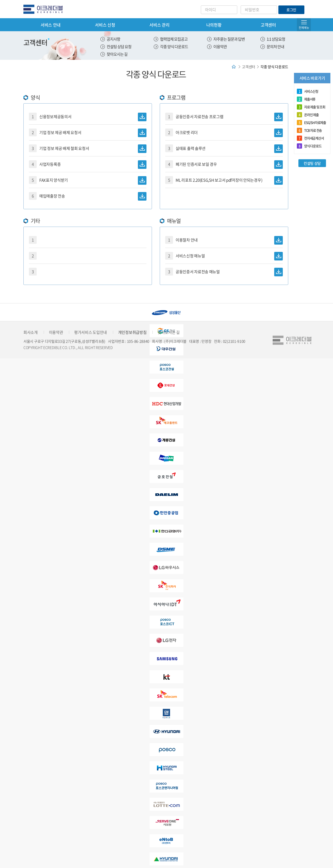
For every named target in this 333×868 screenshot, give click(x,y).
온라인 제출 (308, 115)
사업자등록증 (88, 165)
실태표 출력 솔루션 (224, 149)
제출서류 (306, 99)
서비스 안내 (51, 25)
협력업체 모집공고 (174, 39)
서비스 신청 (105, 25)
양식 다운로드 (309, 146)
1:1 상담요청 (276, 39)
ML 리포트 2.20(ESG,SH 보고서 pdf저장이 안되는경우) (224, 180)
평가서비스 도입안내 (91, 332)
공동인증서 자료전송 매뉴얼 (224, 272)
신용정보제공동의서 (88, 117)
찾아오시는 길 (117, 54)
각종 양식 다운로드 (174, 47)
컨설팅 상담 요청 (119, 47)
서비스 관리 (159, 25)
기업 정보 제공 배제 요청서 (88, 133)
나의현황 (214, 25)
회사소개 (31, 332)
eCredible (45, 9)
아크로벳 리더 (224, 133)
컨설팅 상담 (312, 163)
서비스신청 (308, 91)
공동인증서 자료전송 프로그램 (224, 117)
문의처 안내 (275, 47)
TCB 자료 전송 (309, 130)
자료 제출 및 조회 (311, 107)
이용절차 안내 (224, 240)
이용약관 (220, 47)
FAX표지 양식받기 (88, 180)
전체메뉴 (304, 28)
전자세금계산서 (310, 138)
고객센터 (268, 25)
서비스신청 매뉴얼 (224, 256)
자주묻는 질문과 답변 (229, 39)
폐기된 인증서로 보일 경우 (224, 165)
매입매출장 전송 (88, 196)
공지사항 (113, 39)
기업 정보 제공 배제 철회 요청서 (88, 149)
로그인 (291, 10)
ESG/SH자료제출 (311, 123)
